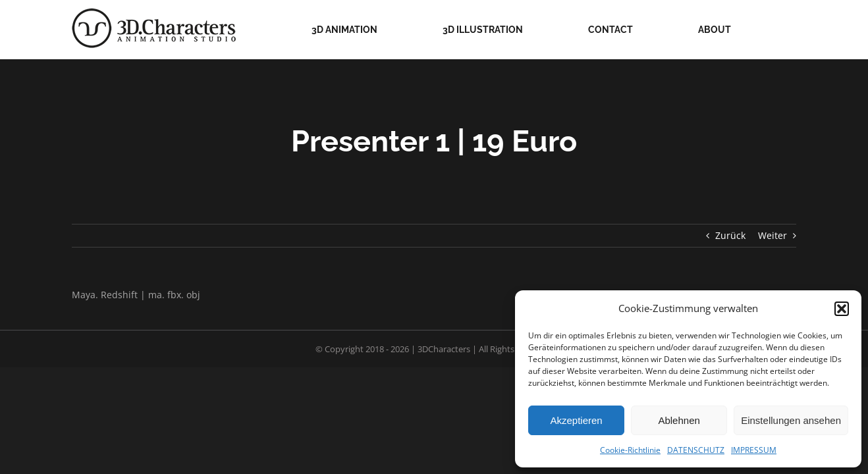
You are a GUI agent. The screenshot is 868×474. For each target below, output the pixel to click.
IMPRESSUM (754, 450)
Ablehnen (679, 420)
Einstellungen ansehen (791, 420)
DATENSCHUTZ (696, 450)
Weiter (773, 235)
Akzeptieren (576, 420)
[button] (842, 309)
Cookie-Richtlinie (630, 450)
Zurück (730, 235)
